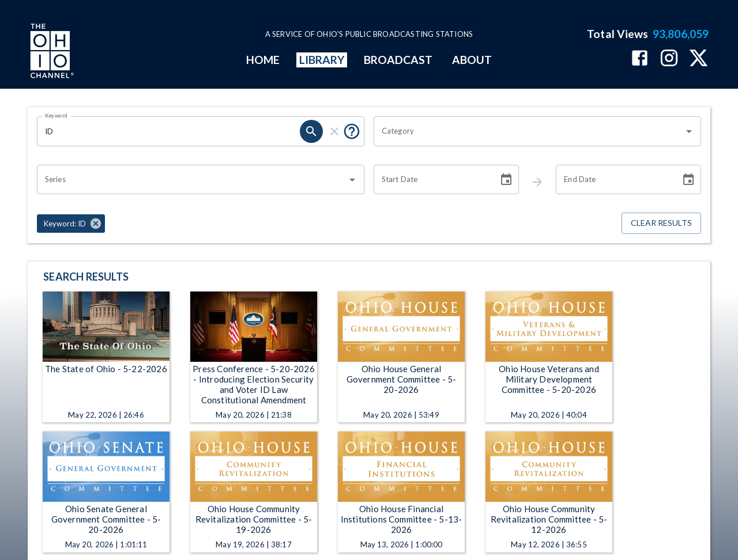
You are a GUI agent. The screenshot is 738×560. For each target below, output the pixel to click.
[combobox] (529, 131)
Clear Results (661, 223)
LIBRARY (322, 60)
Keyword (57, 115)
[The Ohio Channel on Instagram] (669, 59)
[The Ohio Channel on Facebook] (640, 59)
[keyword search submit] (311, 131)
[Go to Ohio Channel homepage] (51, 52)
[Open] (689, 131)
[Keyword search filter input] (168, 131)
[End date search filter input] (614, 180)
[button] (71, 224)
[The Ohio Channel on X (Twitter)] (699, 59)
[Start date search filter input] (432, 180)
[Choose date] (506, 180)
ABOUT (472, 60)
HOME (263, 60)
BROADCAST (398, 60)
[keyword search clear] (334, 131)
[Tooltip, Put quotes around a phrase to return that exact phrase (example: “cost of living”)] (352, 131)
